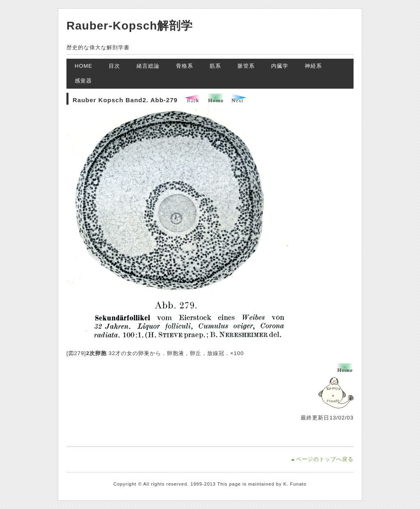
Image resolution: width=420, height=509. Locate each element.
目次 (114, 66)
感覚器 (83, 81)
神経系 (313, 66)
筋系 (215, 66)
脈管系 (246, 66)
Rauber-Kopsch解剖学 (130, 26)
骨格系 (185, 66)
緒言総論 (148, 66)
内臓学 (280, 66)
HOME (83, 66)
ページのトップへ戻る (325, 459)
